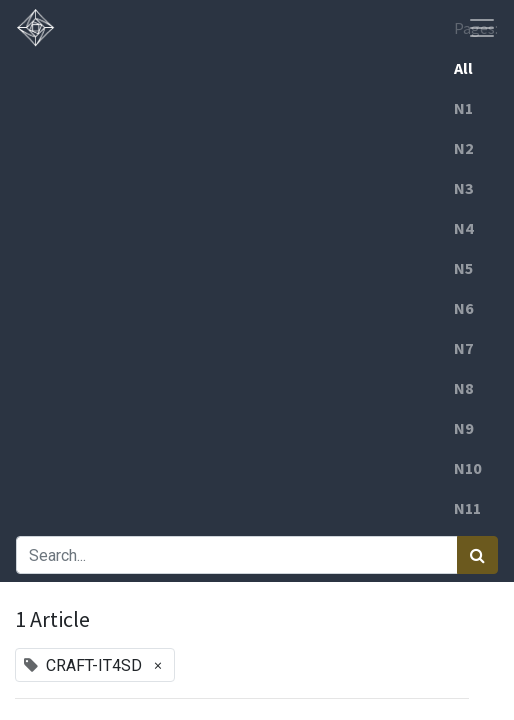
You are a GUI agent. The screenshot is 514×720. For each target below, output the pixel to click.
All (463, 68)
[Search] (477, 555)
